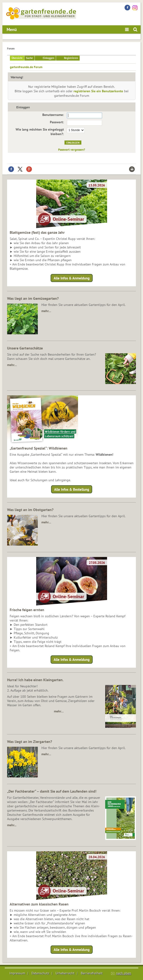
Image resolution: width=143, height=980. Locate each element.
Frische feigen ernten (27, 610)
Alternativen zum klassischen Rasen (39, 904)
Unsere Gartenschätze (25, 348)
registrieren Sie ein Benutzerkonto (98, 91)
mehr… (46, 311)
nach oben (124, 973)
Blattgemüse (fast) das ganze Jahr (37, 232)
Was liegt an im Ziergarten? (30, 742)
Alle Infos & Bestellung (72, 489)
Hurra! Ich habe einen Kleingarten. (35, 680)
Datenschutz (40, 973)
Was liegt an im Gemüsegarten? (33, 298)
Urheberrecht (65, 973)
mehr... (12, 825)
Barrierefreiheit (92, 973)
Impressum (17, 973)
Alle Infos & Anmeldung (72, 278)
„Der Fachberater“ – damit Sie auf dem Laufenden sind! (52, 791)
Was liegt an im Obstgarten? (30, 510)
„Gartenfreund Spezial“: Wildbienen (39, 448)
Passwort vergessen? (72, 150)
